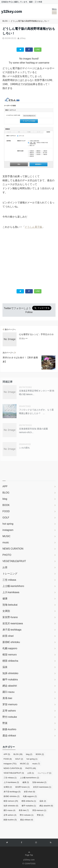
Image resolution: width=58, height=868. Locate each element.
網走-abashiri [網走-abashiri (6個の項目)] (46, 806)
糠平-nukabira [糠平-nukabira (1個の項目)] (29, 806)
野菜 (5, 723)
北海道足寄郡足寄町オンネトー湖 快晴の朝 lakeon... (37, 392)
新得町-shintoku (11, 642)
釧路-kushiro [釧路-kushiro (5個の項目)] (10, 820)
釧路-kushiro (9, 729)
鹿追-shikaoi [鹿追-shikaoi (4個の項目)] (27, 820)
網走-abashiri (10, 686)
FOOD (6, 511)
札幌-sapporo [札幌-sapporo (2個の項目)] (30, 796)
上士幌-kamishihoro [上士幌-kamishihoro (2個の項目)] (29, 778)
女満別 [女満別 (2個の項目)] (8, 787)
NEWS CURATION (13, 549)
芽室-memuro (10, 704)
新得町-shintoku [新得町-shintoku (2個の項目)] (12, 796)
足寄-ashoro (9, 711)
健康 (5, 599)
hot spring (8, 524)
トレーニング (10, 574)
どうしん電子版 (33, 227)
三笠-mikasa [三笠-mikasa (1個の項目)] (10, 778)
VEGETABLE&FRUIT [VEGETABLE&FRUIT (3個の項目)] (14, 773)
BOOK (6, 505)
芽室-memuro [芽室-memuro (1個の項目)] (39, 810)
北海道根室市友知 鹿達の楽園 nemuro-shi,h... (33, 430)
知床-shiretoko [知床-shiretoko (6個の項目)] (11, 806)
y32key (23, 38)
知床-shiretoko (10, 673)
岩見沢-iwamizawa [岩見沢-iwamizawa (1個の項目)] (42, 787)
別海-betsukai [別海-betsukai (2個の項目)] (39, 782)
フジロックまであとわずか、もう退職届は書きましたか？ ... (36, 411)
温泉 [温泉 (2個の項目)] (43, 801)
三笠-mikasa (9, 580)
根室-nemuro (10, 655)
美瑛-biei (7, 698)
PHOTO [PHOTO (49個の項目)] (31, 768)
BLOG (6, 493)
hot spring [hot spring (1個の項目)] (32, 759)
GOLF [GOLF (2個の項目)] (19, 759)
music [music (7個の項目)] (36, 764)
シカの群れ (24, 448)
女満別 (6, 611)
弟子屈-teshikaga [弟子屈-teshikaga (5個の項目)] (12, 792)
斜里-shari (8, 636)
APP (5, 486)
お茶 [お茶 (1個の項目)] (31, 773)
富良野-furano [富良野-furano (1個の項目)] (22, 787)
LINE (38, 50)
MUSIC (6, 536)
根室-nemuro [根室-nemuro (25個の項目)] (11, 801)
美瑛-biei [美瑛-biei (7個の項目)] (24, 810)
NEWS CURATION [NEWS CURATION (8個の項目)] (13, 768)
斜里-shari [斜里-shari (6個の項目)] (30, 792)
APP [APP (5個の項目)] (7, 754)
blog (5, 499)
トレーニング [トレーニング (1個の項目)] (44, 773)
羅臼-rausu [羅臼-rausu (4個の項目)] (9, 810)
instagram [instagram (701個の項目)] (10, 764)
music (6, 542)
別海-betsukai (10, 605)
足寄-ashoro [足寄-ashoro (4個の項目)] (10, 815)
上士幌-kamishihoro (13, 586)
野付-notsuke (10, 717)
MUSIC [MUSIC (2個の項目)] (25, 764)
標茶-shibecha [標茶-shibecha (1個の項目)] (29, 801)
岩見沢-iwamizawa (13, 623)
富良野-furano (10, 617)
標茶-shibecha (10, 661)
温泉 (5, 667)
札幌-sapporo (10, 648)
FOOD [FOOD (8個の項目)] (8, 759)
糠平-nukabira (10, 679)
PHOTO (7, 555)
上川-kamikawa (11, 592)
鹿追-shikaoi (9, 736)
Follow (29, 312)
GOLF (6, 518)
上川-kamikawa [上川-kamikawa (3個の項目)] (11, 782)
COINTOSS (30, 864)
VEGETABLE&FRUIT (14, 561)
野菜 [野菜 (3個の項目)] (40, 815)
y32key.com (12, 12)
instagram (8, 530)
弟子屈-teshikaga (12, 630)
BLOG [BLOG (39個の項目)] (18, 754)
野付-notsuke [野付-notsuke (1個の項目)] (27, 815)
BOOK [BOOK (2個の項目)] (40, 754)
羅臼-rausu (8, 692)
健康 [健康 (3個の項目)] (26, 782)
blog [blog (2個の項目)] (29, 754)
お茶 (5, 567)
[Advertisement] (29, 257)
